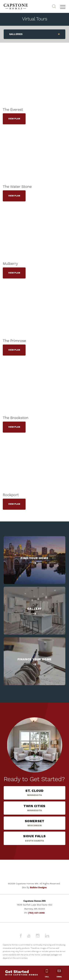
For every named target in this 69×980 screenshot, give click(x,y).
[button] (54, 6)
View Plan (14, 119)
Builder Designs (38, 888)
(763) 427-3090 (36, 913)
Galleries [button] (16, 34)
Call (47, 973)
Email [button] (59, 973)
